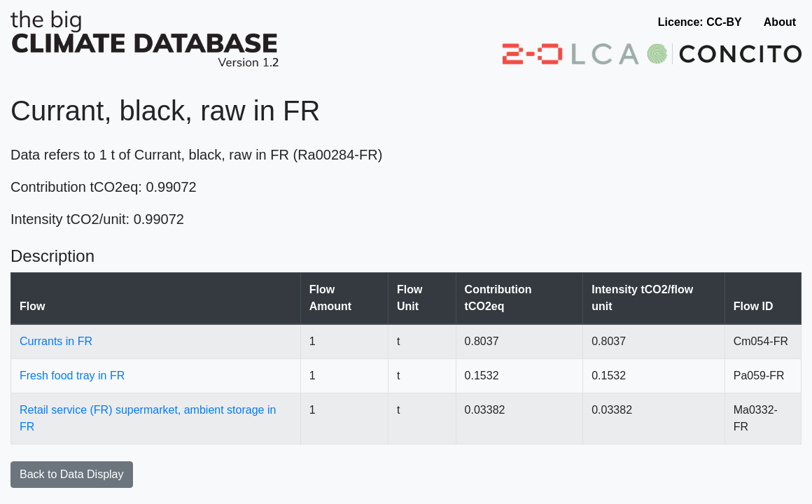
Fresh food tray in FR (72, 376)
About (780, 22)
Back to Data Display (72, 474)
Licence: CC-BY (700, 22)
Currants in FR (56, 341)
